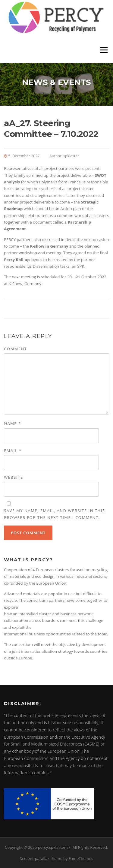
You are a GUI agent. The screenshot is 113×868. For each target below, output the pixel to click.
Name (12, 423)
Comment (15, 349)
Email (13, 451)
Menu (104, 50)
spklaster (71, 156)
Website (13, 477)
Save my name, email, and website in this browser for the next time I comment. (54, 514)
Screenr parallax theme (41, 858)
